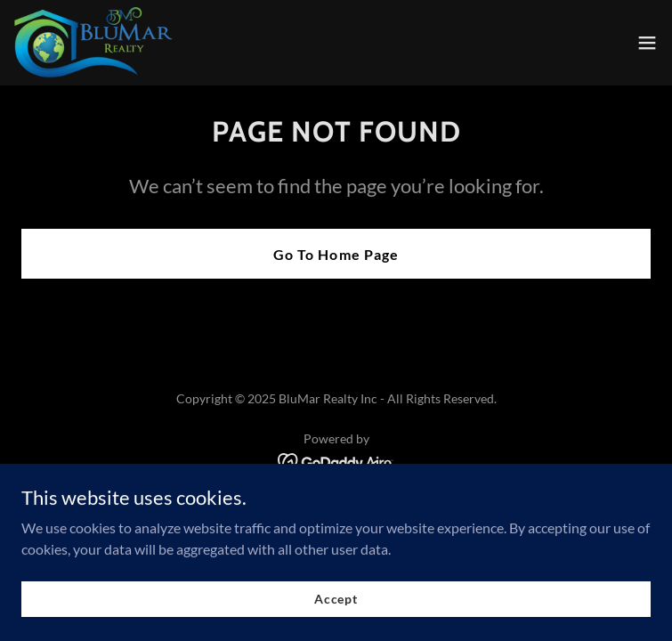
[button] (647, 43)
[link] (97, 43)
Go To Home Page (336, 254)
